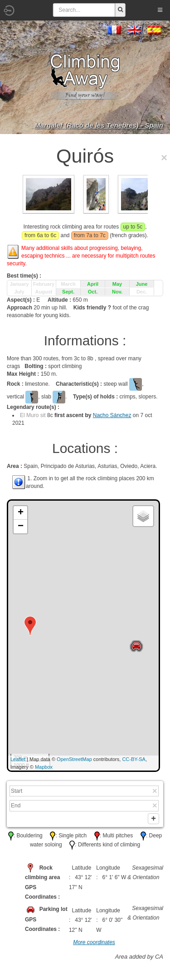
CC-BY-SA (134, 759)
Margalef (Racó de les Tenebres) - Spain (99, 125)
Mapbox (44, 767)
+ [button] (21, 513)
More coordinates (94, 944)
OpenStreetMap (74, 759)
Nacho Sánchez (112, 415)
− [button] (21, 527)
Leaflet (18, 759)
